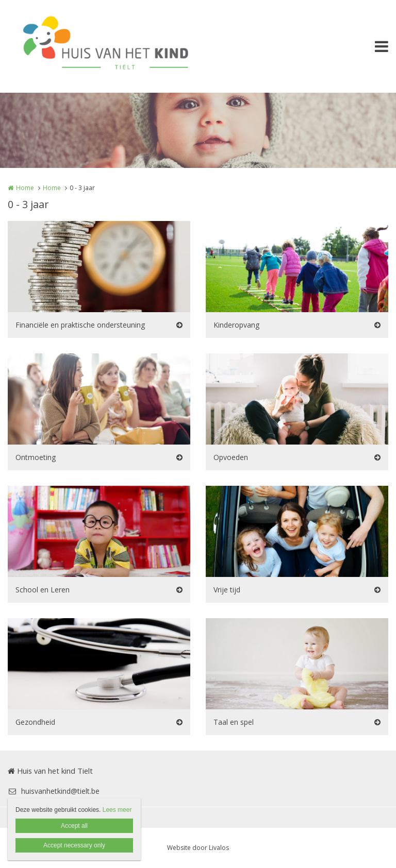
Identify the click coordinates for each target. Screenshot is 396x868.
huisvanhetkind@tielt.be (54, 791)
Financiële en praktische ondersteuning (80, 325)
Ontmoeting (36, 457)
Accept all (74, 826)
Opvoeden (231, 457)
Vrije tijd (227, 590)
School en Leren (43, 590)
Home (25, 188)
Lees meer (117, 810)
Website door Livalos (198, 848)
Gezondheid (35, 722)
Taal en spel (234, 722)
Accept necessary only (74, 845)
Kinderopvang (236, 325)
